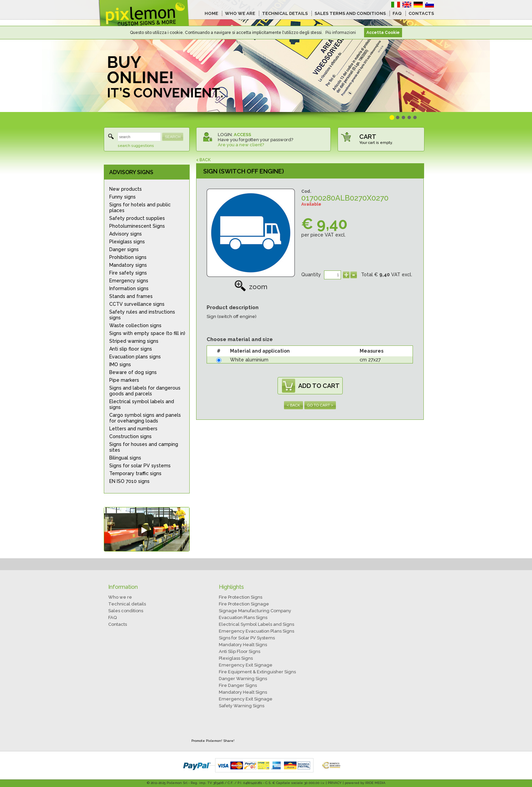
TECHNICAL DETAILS (285, 13)
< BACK (203, 160)
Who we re (120, 597)
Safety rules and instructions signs (142, 315)
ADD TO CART (319, 386)
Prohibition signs (128, 257)
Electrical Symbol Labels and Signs (256, 624)
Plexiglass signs (127, 242)
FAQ (397, 13)
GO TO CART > (320, 405)
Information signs (129, 288)
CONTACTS (421, 13)
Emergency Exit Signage (246, 665)
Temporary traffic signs (135, 473)
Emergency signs (129, 281)
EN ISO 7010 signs (129, 481)
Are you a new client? (241, 145)
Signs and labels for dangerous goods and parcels (145, 391)
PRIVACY (335, 783)
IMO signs (120, 364)
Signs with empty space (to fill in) (147, 333)
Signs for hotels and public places (140, 208)
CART (368, 137)
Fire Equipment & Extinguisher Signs (257, 672)
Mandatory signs (128, 265)
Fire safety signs (128, 273)
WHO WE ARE (240, 13)
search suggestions (136, 146)
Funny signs (122, 197)
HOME (211, 13)
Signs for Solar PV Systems (247, 638)
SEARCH (173, 137)
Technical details (127, 604)
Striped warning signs (134, 341)
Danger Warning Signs (243, 679)
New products (126, 189)
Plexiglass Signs (236, 658)
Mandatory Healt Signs (243, 645)
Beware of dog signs (133, 372)
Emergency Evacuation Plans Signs (256, 631)
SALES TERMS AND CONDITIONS (350, 13)
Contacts (118, 624)
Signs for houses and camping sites (144, 447)
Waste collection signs (135, 325)
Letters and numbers (133, 429)
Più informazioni (341, 33)
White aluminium (249, 360)
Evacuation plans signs (135, 357)
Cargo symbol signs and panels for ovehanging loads (145, 418)
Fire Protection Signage (244, 604)
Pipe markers (124, 380)
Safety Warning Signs (242, 706)
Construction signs (130, 436)
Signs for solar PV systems (140, 466)
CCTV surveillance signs (137, 304)
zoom (251, 287)
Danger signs (124, 249)
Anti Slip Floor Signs (240, 651)
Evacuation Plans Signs (243, 617)
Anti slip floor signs (131, 349)
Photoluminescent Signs (137, 226)
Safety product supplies (137, 218)
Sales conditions (126, 611)
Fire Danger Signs (238, 685)
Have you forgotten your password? (255, 140)
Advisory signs (126, 234)
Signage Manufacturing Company (255, 611)
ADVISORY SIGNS (131, 172)
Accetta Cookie (383, 33)
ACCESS (242, 135)
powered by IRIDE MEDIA (365, 783)
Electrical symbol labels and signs (142, 404)
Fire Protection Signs (241, 597)
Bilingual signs (125, 458)
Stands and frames (131, 296)
